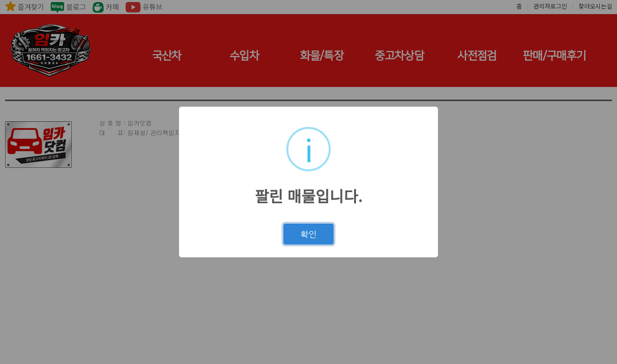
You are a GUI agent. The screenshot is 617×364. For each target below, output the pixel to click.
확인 (308, 234)
